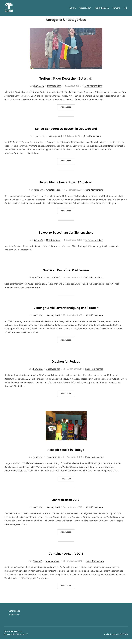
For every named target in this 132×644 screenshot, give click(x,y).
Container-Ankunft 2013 (66, 558)
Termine (116, 8)
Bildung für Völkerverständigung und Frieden (66, 312)
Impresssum (14, 619)
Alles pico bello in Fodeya (66, 454)
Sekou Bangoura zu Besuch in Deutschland (66, 133)
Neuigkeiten (85, 8)
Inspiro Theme (110, 639)
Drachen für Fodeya (66, 366)
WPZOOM (124, 639)
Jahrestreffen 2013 (66, 504)
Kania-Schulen (102, 8)
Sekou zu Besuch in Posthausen (66, 274)
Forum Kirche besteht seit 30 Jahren (66, 187)
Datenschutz (15, 616)
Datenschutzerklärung (13, 636)
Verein (73, 8)
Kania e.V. (39, 91)
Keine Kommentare (93, 91)
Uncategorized (54, 91)
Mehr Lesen (68, 112)
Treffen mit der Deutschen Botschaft (66, 83)
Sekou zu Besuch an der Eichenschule (66, 237)
